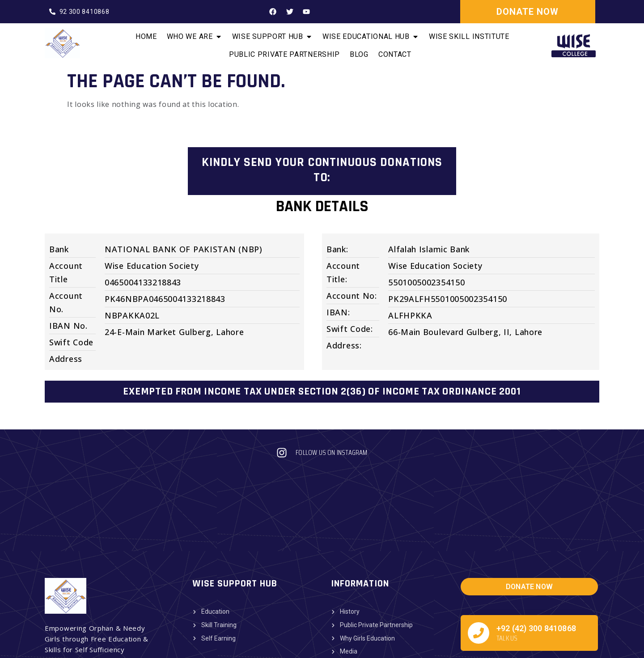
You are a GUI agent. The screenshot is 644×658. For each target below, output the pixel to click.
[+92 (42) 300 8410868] (479, 567)
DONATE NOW (527, 12)
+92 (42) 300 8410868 (536, 562)
